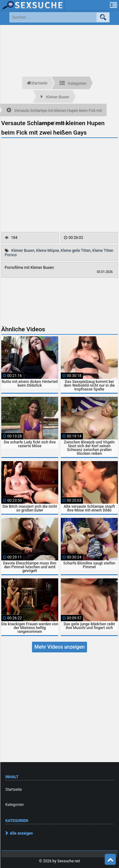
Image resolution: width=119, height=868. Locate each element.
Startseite (14, 790)
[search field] (53, 17)
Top (110, 859)
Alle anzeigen (21, 833)
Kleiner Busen (23, 251)
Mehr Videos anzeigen (59, 647)
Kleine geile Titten (76, 251)
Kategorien (15, 805)
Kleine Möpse (47, 251)
